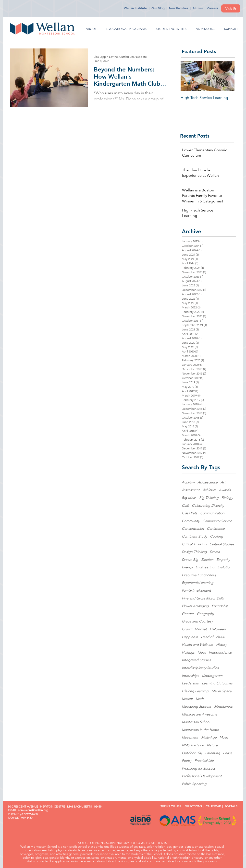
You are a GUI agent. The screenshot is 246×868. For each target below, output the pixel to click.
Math (200, 699)
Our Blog (158, 8)
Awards (225, 490)
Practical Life (204, 761)
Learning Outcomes (217, 683)
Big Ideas (189, 498)
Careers (213, 8)
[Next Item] (227, 76)
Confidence (216, 528)
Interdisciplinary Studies (200, 668)
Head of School (213, 637)
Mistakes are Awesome (199, 714)
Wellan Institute (135, 8)
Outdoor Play (192, 753)
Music (224, 737)
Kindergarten (212, 676)
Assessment (191, 490)
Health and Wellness (197, 645)
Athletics (209, 490)
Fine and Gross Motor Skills (203, 598)
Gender (188, 614)
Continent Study (194, 536)
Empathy (223, 560)
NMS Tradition (193, 745)
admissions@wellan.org (33, 810)
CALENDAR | (215, 806)
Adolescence (208, 482)
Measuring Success (197, 706)
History (221, 645)
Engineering (205, 567)
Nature (212, 745)
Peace (228, 753)
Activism (188, 482)
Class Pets (190, 513)
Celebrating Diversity (208, 505)
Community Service (217, 521)
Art (223, 482)
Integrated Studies (196, 660)
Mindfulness (223, 706)
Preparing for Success (199, 768)
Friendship (220, 606)
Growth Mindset (194, 629)
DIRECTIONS (193, 806)
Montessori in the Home (200, 730)
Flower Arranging (195, 606)
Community (191, 521)
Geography (205, 614)
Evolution (224, 567)
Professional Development (202, 776)
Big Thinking (209, 498)
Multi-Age (209, 737)
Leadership (190, 683)
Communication (212, 513)
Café (185, 505)
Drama (215, 552)
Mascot (187, 699)
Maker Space (221, 691)
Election (207, 560)
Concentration (193, 528)
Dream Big (190, 560)
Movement (190, 737)
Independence (220, 652)
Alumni (198, 8)
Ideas (202, 652)
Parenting (213, 753)
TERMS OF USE (169, 806)
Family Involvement (196, 590)
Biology (227, 498)
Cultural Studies (222, 544)
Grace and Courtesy (197, 621)
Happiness (190, 637)
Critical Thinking (194, 544)
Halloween (218, 629)
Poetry (187, 761)
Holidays (188, 652)
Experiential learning (198, 583)
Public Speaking (194, 784)
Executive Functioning (199, 575)
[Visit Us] (231, 8)
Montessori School (196, 722)
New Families (179, 8)
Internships (190, 676)
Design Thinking (194, 552)
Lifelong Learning (195, 691)
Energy (187, 567)
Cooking (216, 536)
